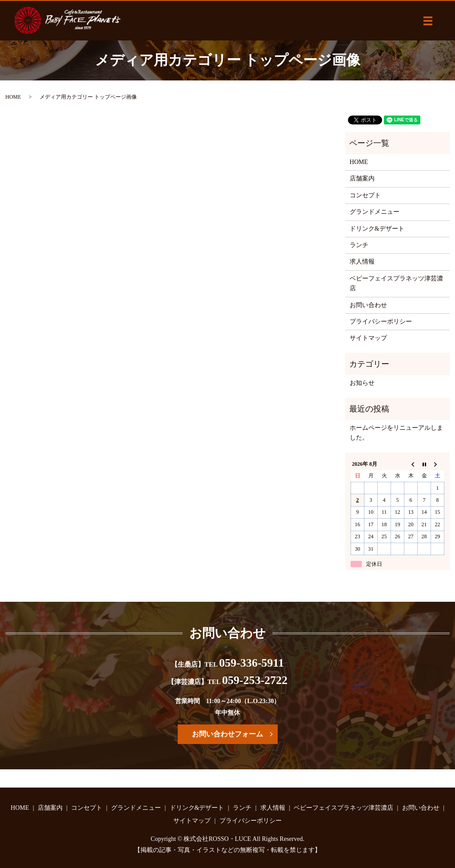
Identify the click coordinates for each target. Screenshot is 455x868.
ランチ (359, 245)
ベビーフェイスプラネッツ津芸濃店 (396, 283)
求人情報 (362, 262)
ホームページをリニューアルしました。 (396, 433)
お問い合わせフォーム (227, 734)
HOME (13, 97)
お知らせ (362, 383)
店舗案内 (362, 178)
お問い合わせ (368, 305)
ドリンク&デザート (377, 229)
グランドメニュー (375, 212)
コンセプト (365, 195)
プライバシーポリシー (381, 322)
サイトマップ (368, 338)
